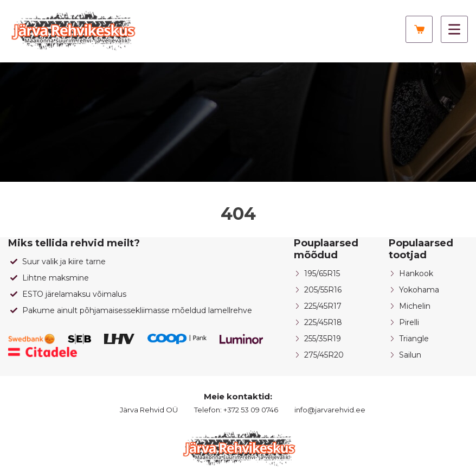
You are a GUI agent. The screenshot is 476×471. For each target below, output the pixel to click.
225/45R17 (323, 306)
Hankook (416, 273)
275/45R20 (324, 355)
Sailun (410, 355)
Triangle (414, 339)
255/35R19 (323, 339)
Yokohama (419, 290)
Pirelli (409, 322)
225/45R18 (323, 322)
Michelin (415, 306)
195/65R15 (322, 273)
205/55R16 (323, 290)
